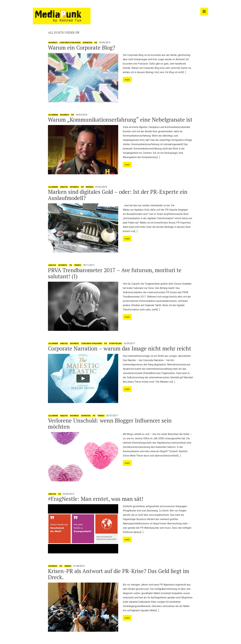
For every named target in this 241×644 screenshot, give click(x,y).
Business (53, 43)
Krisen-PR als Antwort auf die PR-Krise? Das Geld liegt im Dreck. (119, 574)
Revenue (90, 187)
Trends (78, 265)
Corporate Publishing (70, 43)
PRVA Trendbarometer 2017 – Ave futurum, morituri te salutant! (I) (115, 273)
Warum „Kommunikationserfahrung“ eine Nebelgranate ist (120, 120)
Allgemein (53, 115)
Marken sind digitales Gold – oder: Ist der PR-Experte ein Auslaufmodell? (118, 195)
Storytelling (115, 344)
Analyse (64, 187)
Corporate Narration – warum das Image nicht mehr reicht (120, 348)
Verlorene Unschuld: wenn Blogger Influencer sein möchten (110, 424)
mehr (127, 80)
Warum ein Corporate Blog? (82, 48)
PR (96, 43)
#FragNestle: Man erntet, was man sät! (96, 499)
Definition (87, 43)
